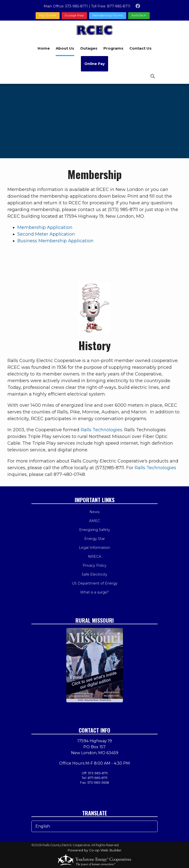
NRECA (95, 557)
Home (44, 48)
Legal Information (94, 548)
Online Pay (94, 64)
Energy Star (95, 539)
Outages (89, 48)
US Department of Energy (95, 583)
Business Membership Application (55, 241)
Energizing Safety (95, 530)
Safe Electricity (94, 574)
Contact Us (141, 48)
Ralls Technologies (101, 430)
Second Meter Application (46, 234)
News (94, 512)
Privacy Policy (95, 565)
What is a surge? (94, 592)
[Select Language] (94, 826)
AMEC (94, 521)
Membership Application (45, 227)
